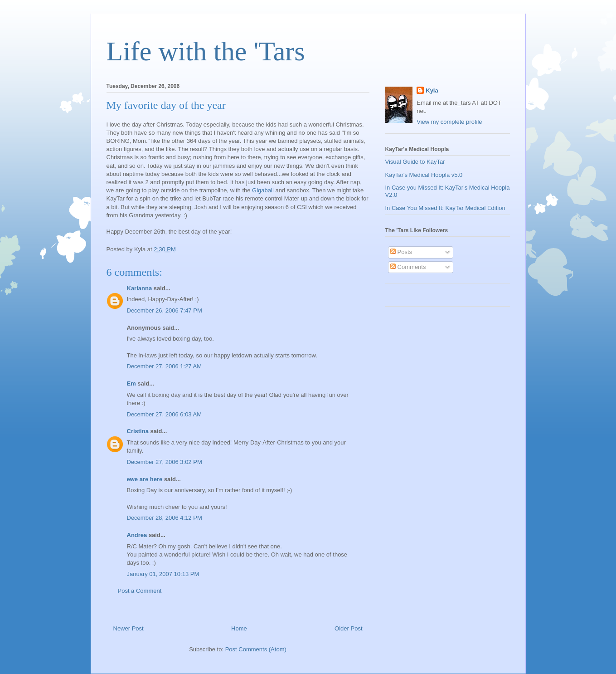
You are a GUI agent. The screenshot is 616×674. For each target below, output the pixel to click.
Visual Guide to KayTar (415, 162)
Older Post (348, 628)
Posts (401, 252)
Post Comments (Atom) (256, 649)
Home (239, 628)
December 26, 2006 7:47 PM (165, 310)
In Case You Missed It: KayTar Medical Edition (445, 208)
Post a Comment (140, 591)
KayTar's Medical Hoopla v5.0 (424, 175)
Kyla (432, 90)
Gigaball (263, 190)
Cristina (138, 431)
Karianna (140, 288)
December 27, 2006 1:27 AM (165, 366)
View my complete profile (449, 122)
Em (131, 383)
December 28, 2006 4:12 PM (165, 518)
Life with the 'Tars (206, 51)
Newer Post (129, 628)
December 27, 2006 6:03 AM (165, 414)
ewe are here (145, 479)
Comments (408, 267)
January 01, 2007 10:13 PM (163, 574)
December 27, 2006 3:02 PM (165, 462)
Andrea (137, 535)
